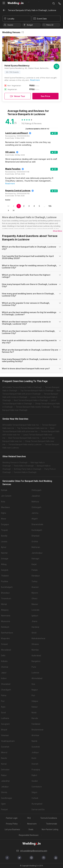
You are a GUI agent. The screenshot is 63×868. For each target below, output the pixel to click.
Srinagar (5, 559)
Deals (31, 829)
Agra (3, 707)
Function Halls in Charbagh (25, 472)
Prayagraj (36, 770)
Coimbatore (37, 787)
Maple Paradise (13, 169)
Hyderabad (36, 656)
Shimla (4, 792)
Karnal (4, 764)
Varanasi (5, 735)
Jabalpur (5, 787)
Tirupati (4, 530)
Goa (33, 684)
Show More (57, 231)
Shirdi (34, 633)
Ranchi (4, 758)
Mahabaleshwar (38, 638)
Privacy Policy (12, 824)
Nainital (4, 553)
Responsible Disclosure (29, 835)
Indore (4, 678)
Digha (4, 513)
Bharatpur (5, 593)
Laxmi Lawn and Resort (17, 133)
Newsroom (32, 824)
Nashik (34, 741)
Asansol (35, 587)
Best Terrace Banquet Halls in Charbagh (31, 400)
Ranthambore (7, 633)
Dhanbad (35, 536)
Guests (10, 25)
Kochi (34, 758)
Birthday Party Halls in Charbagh (28, 469)
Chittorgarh (36, 490)
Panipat (4, 809)
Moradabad (6, 650)
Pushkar (5, 581)
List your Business (12, 829)
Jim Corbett (6, 496)
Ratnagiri (35, 559)
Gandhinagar (7, 798)
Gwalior (35, 781)
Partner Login (12, 818)
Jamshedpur (37, 553)
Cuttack (35, 798)
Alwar (4, 519)
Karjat (34, 564)
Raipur (4, 775)
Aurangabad (37, 804)
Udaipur (35, 701)
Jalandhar (5, 781)
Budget (30, 25)
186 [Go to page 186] (50, 206)
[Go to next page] (8, 210)
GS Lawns (10, 152)
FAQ (29, 818)
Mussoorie (6, 621)
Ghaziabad (6, 684)
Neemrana (6, 616)
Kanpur (35, 707)
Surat (3, 713)
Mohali (4, 604)
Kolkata (4, 661)
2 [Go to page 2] (24, 206)
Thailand (5, 576)
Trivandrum (6, 599)
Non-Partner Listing (50, 829)
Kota (3, 502)
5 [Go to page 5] (39, 206)
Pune (34, 667)
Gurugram (5, 724)
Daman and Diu (38, 809)
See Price (45, 96)
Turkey (34, 581)
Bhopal (4, 730)
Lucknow (35, 673)
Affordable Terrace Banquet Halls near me (21, 425)
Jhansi (34, 621)
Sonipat (4, 644)
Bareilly (4, 536)
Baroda (35, 718)
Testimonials (52, 824)
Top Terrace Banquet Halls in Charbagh (37, 391)
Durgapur (5, 524)
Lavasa (4, 542)
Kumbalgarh (37, 530)
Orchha (35, 542)
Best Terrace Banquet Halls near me (24, 438)
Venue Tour (18, 96)
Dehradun (5, 770)
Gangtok (5, 570)
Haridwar (35, 627)
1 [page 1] (19, 206)
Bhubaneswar (38, 730)
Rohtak (4, 490)
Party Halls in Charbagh (24, 466)
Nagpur (35, 690)
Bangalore (36, 661)
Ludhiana (5, 718)
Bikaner (35, 604)
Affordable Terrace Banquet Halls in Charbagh (22, 387)
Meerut (4, 752)
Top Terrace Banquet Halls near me (32, 428)
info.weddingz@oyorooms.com (32, 851)
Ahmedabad (37, 678)
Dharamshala (37, 524)
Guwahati (5, 747)
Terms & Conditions (49, 818)
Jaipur (4, 673)
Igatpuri (35, 616)
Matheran (36, 547)
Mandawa (5, 507)
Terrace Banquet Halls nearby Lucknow (25, 444)
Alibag (4, 564)
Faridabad (36, 724)
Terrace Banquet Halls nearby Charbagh (33, 407)
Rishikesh (5, 627)
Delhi (3, 656)
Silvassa (35, 644)
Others (34, 599)
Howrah (35, 764)
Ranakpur (36, 576)
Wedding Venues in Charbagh (15, 463)
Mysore (35, 593)
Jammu (35, 513)
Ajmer (4, 547)
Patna (4, 695)
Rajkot (34, 775)
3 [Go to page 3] (29, 206)
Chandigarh (6, 690)
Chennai (5, 667)
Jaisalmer (36, 496)
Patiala (35, 570)
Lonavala (35, 610)
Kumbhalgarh (7, 587)
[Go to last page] (14, 210)
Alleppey (5, 610)
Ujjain (3, 804)
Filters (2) (50, 25)
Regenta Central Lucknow (18, 191)
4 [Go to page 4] (34, 206)
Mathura (35, 502)
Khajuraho (5, 638)
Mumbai (35, 650)
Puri (33, 695)
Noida (34, 713)
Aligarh (35, 519)
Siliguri (34, 792)
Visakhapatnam (8, 741)
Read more (35, 80)
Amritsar (35, 735)
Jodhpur (35, 752)
